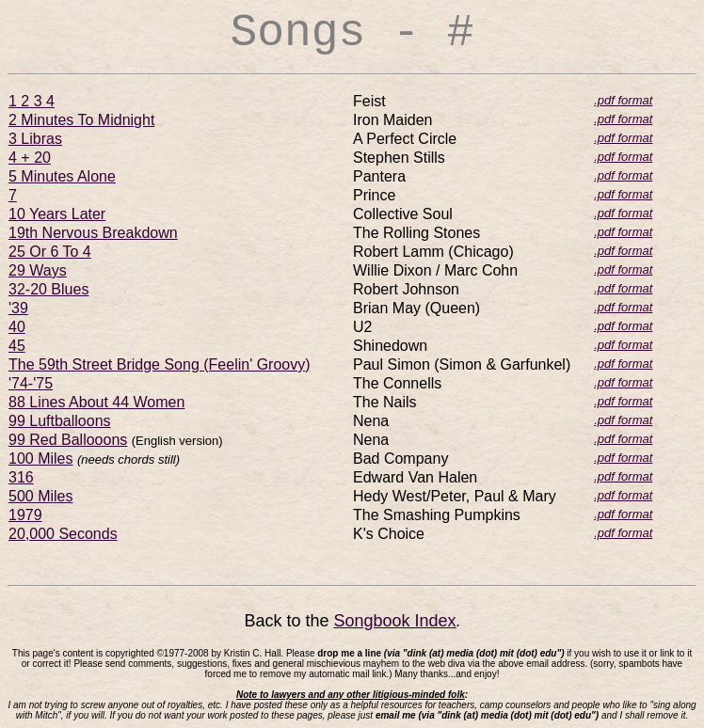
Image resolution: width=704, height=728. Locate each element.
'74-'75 (31, 383)
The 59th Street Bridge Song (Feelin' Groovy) (160, 364)
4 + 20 (30, 158)
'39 (18, 308)
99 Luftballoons (60, 421)
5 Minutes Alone (62, 176)
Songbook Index (394, 621)
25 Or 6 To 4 (50, 252)
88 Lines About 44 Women (96, 402)
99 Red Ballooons (68, 440)
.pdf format (623, 100)
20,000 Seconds (63, 534)
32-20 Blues (48, 289)
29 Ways (38, 270)
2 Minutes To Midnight (81, 120)
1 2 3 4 (32, 101)
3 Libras (35, 139)
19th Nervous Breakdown (93, 233)
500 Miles (40, 496)
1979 (25, 515)
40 (17, 327)
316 (21, 477)
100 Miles (40, 459)
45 (17, 346)
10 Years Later (57, 214)
